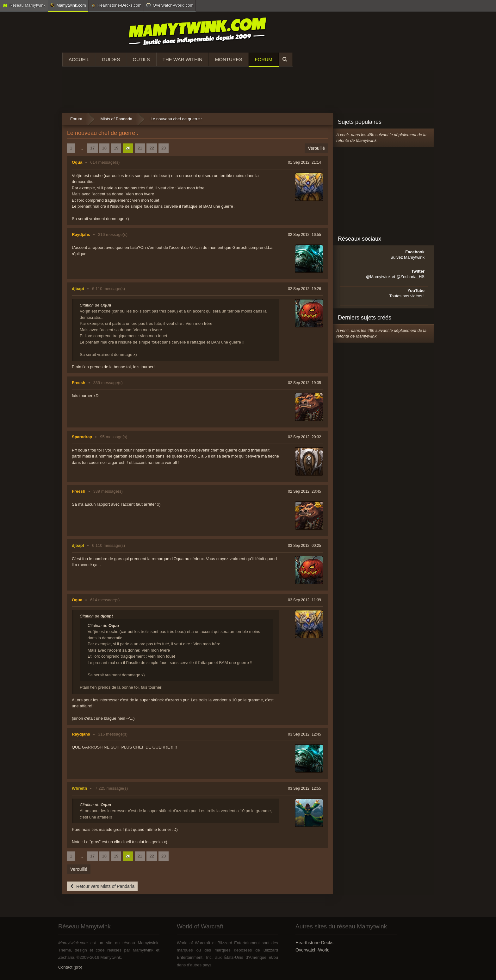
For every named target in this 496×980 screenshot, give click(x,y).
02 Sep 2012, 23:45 (304, 491)
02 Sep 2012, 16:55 (304, 235)
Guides (111, 59)
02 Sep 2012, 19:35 (304, 383)
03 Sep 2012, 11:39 (304, 600)
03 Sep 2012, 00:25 (304, 546)
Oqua (77, 162)
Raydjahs (81, 234)
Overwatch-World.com (170, 5)
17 (92, 148)
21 (140, 148)
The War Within (183, 59)
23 (164, 148)
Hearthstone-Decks (314, 943)
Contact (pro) (70, 967)
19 (116, 148)
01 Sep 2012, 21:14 (304, 162)
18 (104, 148)
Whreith (79, 788)
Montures (229, 59)
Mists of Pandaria (116, 119)
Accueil (79, 59)
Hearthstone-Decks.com (116, 5)
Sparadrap (82, 437)
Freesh (79, 383)
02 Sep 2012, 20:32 (304, 437)
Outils (141, 59)
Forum (264, 59)
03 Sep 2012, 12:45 (304, 734)
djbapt (78, 289)
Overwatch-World (313, 950)
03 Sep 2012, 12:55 (304, 788)
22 (152, 148)
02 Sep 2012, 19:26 (304, 289)
